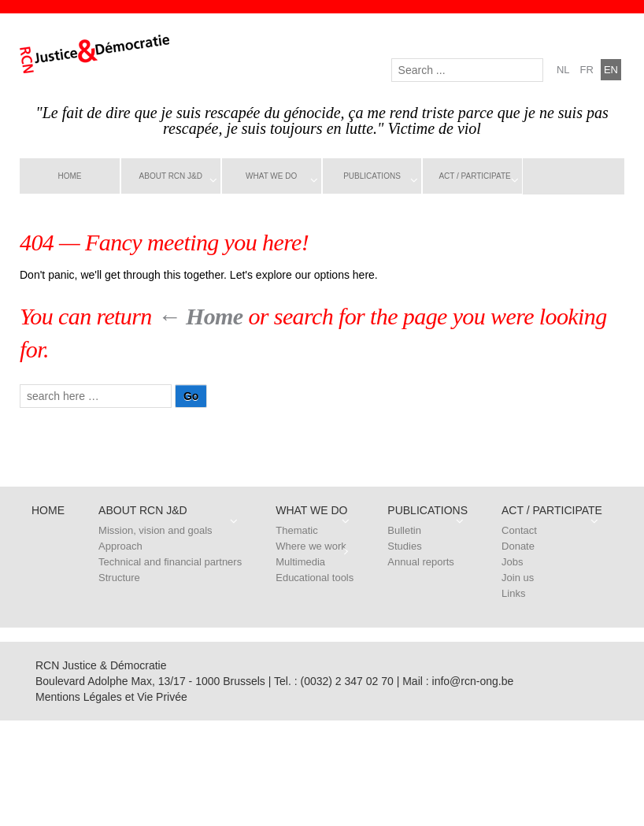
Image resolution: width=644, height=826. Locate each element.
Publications (372, 176)
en (611, 70)
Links (513, 593)
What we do (271, 176)
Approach (120, 546)
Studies (404, 546)
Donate (518, 546)
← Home (200, 316)
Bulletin (404, 530)
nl (563, 70)
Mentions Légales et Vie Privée (111, 697)
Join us (518, 578)
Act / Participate (474, 176)
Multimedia (300, 562)
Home (69, 176)
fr (587, 70)
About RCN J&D (171, 176)
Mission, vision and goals (155, 530)
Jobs (512, 562)
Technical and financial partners (170, 562)
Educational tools (315, 578)
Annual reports (421, 562)
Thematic (296, 530)
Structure (119, 578)
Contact (519, 530)
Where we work (311, 546)
